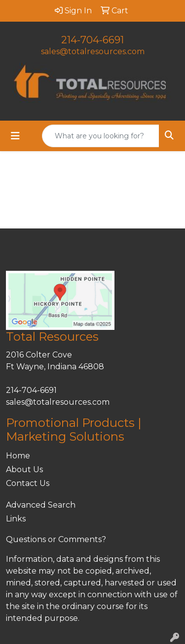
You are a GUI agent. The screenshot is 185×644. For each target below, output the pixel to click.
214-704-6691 (92, 40)
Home (18, 456)
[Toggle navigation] (15, 136)
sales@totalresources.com (93, 51)
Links (16, 519)
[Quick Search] (101, 136)
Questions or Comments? (56, 539)
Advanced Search (41, 505)
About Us (24, 469)
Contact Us (28, 483)
